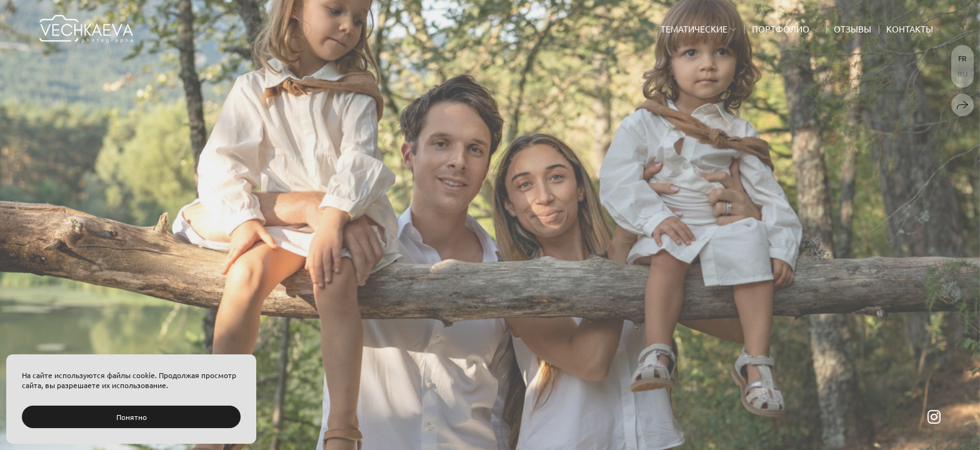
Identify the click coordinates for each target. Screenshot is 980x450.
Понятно (132, 417)
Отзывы (852, 29)
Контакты (910, 29)
